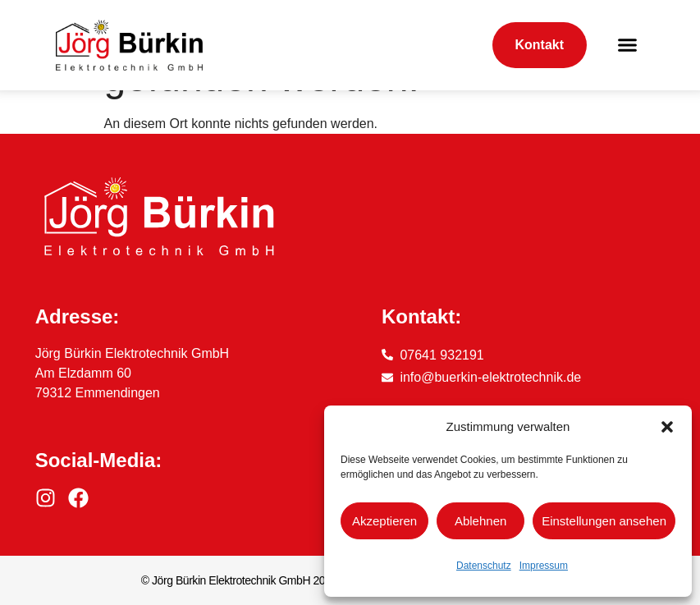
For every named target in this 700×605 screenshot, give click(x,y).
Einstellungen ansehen (604, 521)
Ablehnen (480, 521)
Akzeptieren (384, 521)
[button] (667, 427)
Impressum (544, 566)
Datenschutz (484, 566)
